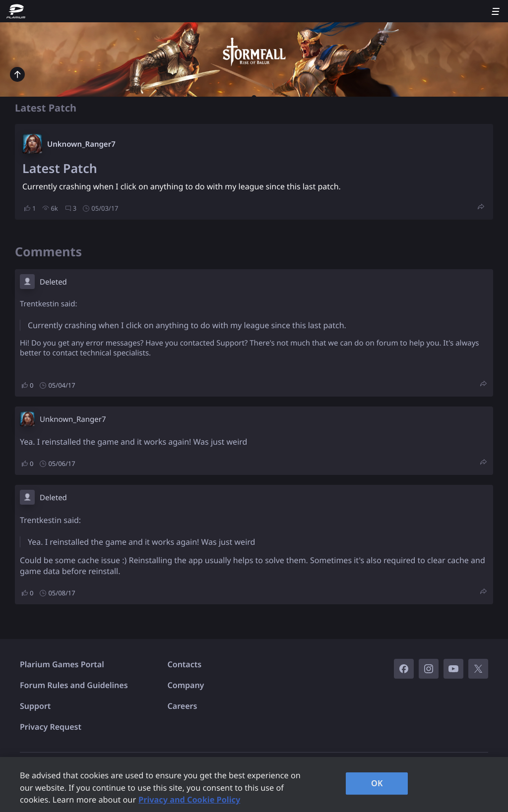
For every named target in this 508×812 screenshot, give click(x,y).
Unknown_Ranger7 (81, 144)
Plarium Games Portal (62, 664)
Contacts (185, 664)
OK (377, 783)
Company (186, 685)
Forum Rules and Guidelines (74, 685)
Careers (183, 706)
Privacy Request (51, 727)
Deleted (53, 282)
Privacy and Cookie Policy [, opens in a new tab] (189, 800)
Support (35, 706)
